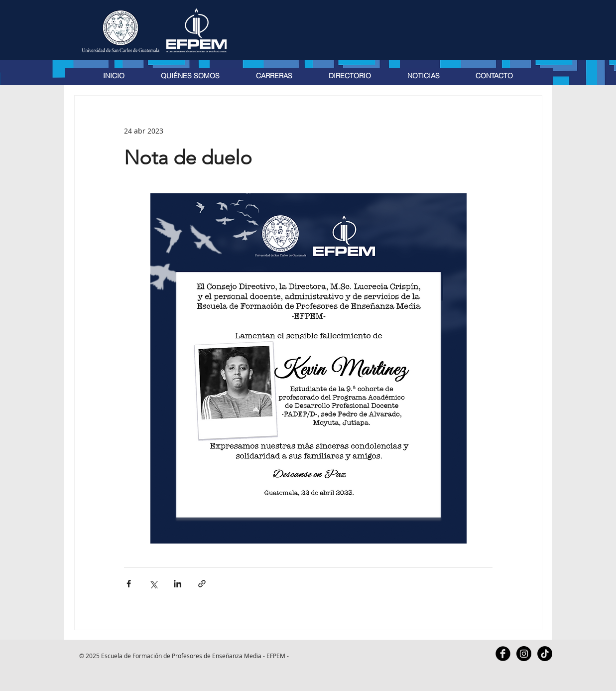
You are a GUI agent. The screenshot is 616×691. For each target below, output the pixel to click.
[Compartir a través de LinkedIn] (178, 584)
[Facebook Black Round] (503, 654)
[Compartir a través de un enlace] (202, 584)
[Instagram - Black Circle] (524, 654)
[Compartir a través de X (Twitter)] (153, 584)
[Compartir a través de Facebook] (129, 584)
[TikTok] (545, 654)
